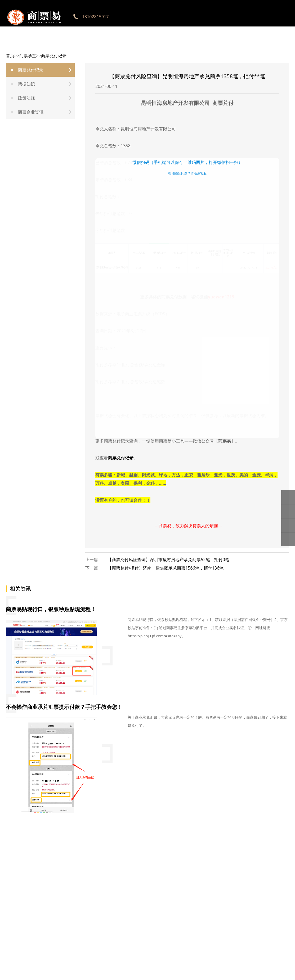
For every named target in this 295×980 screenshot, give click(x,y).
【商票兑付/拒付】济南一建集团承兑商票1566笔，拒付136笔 (166, 568)
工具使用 (131, 45)
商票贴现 (223, 45)
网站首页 (100, 45)
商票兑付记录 (121, 458)
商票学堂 (254, 45)
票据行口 (162, 45)
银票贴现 (192, 45)
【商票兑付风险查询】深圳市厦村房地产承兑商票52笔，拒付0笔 (168, 560)
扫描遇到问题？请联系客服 (187, 173)
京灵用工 (284, 45)
